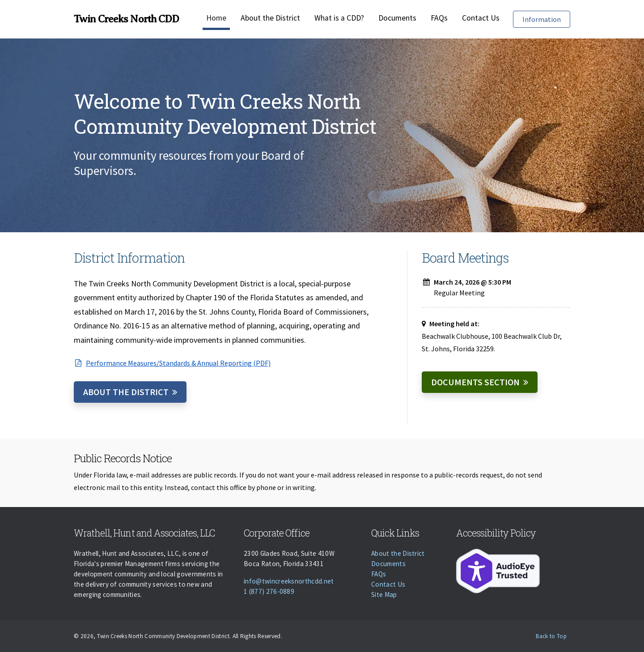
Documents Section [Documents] (475, 382)
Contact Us (481, 18)
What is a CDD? (339, 18)
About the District (270, 18)
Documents (397, 18)
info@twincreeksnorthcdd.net (289, 581)
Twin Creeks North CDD (126, 19)
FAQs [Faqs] (439, 18)
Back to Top (551, 636)
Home (216, 18)
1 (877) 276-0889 (269, 591)
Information (546, 19)
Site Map (384, 594)
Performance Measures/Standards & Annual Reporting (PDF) (172, 363)
